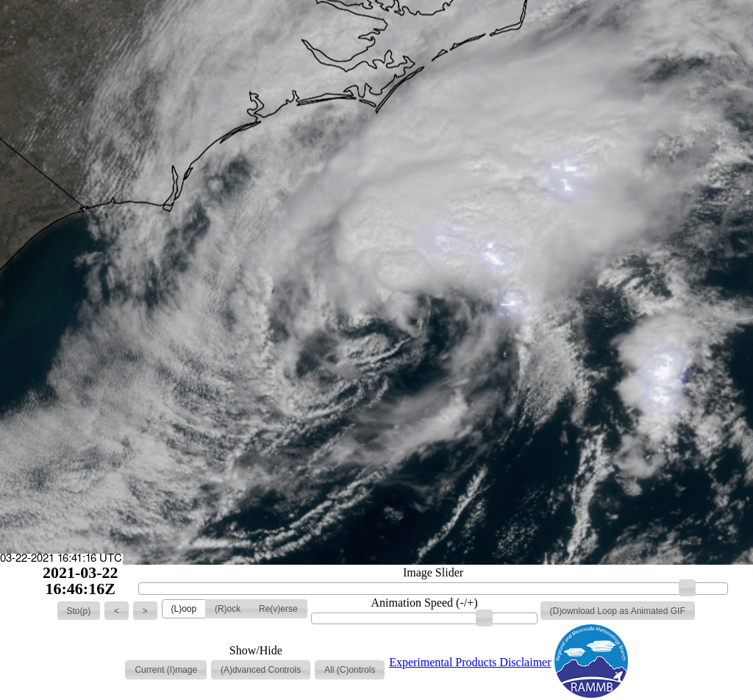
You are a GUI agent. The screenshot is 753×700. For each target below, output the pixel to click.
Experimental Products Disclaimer (470, 662)
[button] (79, 611)
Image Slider (433, 573)
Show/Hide (256, 651)
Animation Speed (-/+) (425, 603)
